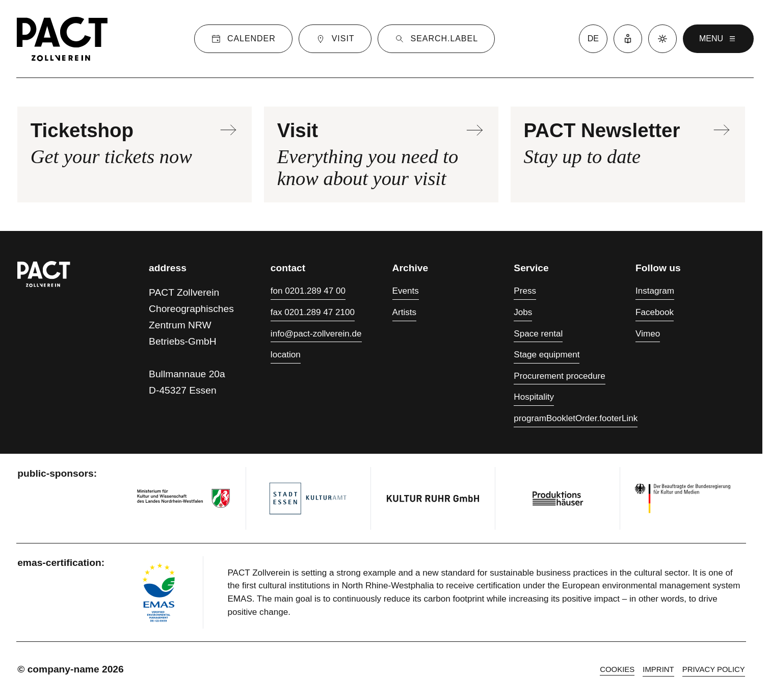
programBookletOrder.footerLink (576, 418)
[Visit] (335, 39)
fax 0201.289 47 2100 (313, 312)
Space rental (538, 334)
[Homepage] (62, 39)
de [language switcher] (593, 38)
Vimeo (648, 334)
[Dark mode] (662, 39)
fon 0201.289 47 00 (308, 291)
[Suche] (436, 39)
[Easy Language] (628, 39)
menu (718, 39)
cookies (617, 669)
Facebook (655, 312)
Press (525, 291)
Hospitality (534, 397)
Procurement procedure (559, 376)
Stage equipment (547, 355)
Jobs (523, 312)
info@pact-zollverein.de (316, 334)
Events (406, 291)
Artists (404, 312)
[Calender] (243, 39)
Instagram (655, 291)
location (286, 355)
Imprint (658, 669)
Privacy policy (714, 669)
